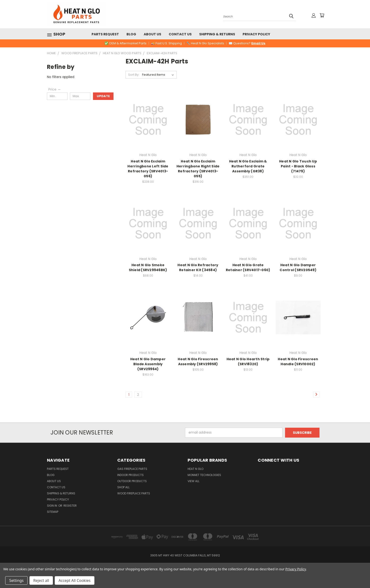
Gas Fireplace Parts (132, 469)
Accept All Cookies (75, 580)
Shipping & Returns (217, 34)
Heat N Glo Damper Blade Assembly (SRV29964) (148, 364)
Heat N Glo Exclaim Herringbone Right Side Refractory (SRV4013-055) (198, 169)
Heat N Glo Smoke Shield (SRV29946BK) (148, 267)
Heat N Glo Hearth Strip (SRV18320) (248, 362)
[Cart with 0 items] (322, 15)
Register (70, 506)
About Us (152, 34)
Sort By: (134, 75)
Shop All (123, 487)
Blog (131, 34)
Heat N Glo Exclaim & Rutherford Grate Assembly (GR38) (248, 166)
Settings (16, 580)
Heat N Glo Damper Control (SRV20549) (298, 267)
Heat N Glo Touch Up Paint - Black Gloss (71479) (298, 166)
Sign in (52, 506)
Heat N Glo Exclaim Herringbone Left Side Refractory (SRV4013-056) (148, 169)
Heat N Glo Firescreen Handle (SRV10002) (298, 362)
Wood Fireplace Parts (134, 493)
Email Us (258, 43)
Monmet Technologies (204, 475)
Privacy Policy (256, 34)
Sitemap (53, 512)
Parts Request (105, 34)
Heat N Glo (196, 469)
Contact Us (180, 34)
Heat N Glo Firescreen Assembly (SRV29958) (198, 362)
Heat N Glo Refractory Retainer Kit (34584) (198, 267)
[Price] (55, 89)
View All (193, 481)
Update (103, 96)
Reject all (41, 580)
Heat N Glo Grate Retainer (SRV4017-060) (248, 267)
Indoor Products (130, 475)
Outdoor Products (132, 481)
